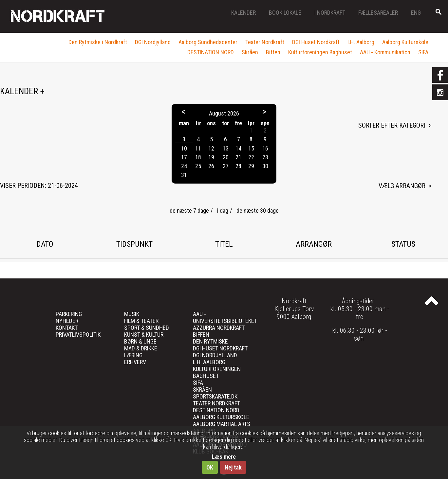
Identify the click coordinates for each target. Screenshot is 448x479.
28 (238, 166)
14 (238, 148)
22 (251, 157)
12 (211, 148)
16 (265, 148)
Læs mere (224, 457)
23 (265, 157)
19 (211, 157)
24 (184, 166)
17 (184, 157)
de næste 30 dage (258, 211)
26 (211, 166)
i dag (223, 211)
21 (238, 157)
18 (198, 157)
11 (198, 148)
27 (226, 166)
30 (265, 166)
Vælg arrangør (402, 186)
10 (184, 148)
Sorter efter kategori (392, 125)
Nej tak (233, 467)
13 (226, 148)
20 (226, 157)
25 (198, 166)
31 (184, 175)
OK (210, 467)
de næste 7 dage (189, 211)
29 (251, 166)
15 (251, 148)
